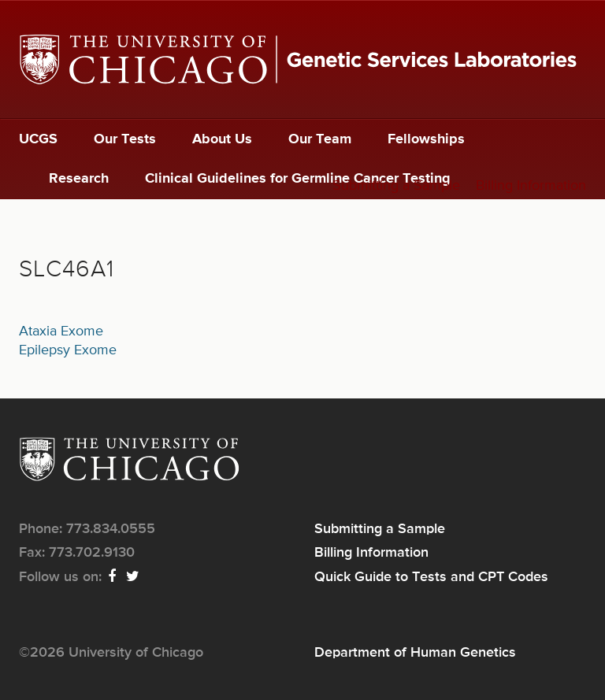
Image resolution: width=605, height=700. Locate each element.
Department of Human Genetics (415, 653)
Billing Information (531, 186)
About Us (222, 139)
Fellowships (426, 139)
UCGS (38, 139)
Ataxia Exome (61, 331)
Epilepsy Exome (68, 350)
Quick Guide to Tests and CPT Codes (431, 577)
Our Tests (125, 139)
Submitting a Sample (396, 186)
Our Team (320, 139)
